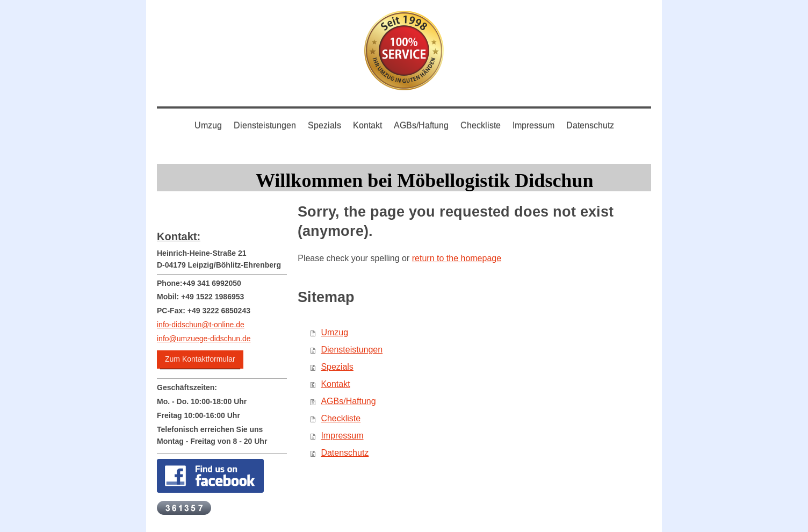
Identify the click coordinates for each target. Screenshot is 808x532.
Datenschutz (345, 453)
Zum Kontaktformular (200, 359)
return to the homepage (457, 258)
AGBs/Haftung (348, 401)
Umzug (334, 332)
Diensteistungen (352, 350)
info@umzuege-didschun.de (204, 339)
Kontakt (335, 384)
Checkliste (341, 418)
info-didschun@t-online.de (201, 325)
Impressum (342, 436)
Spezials (337, 367)
